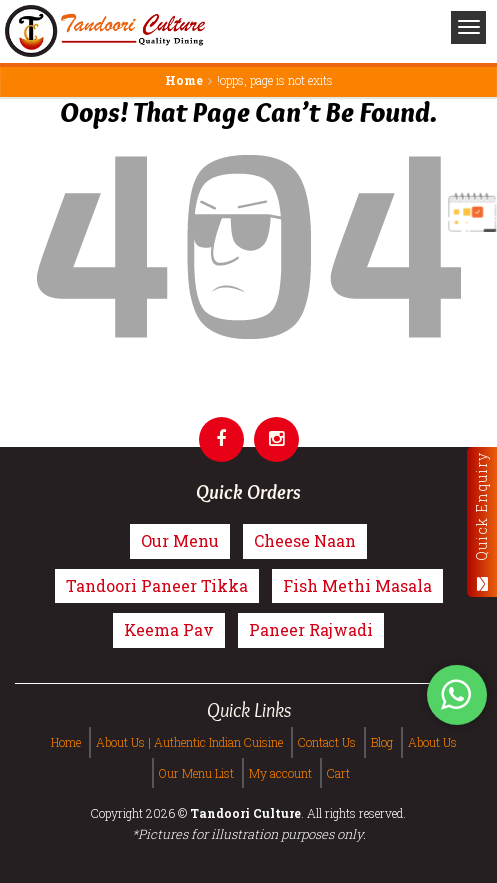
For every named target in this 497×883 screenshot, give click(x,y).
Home (184, 80)
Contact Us (327, 742)
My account (280, 773)
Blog (382, 742)
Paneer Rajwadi (311, 629)
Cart (338, 773)
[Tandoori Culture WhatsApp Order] (457, 694)
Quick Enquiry (481, 521)
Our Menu (180, 540)
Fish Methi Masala (357, 585)
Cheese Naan (305, 540)
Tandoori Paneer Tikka (157, 585)
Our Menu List (196, 773)
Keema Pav (169, 629)
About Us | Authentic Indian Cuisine (189, 742)
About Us (432, 742)
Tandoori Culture (245, 813)
